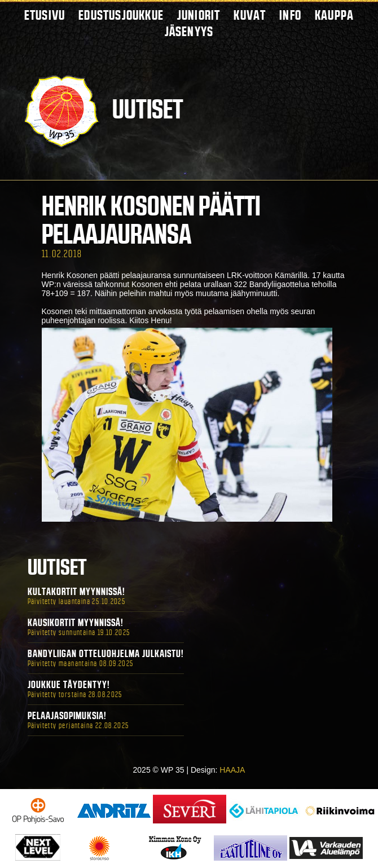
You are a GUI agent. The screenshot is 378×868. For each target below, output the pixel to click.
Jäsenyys (189, 31)
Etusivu (45, 15)
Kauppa (334, 15)
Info (290, 15)
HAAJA (232, 770)
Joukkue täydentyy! (69, 685)
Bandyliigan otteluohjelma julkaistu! (106, 654)
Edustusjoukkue (121, 15)
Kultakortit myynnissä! (76, 592)
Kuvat (250, 15)
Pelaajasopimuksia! (67, 716)
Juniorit (199, 15)
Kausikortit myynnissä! (76, 623)
